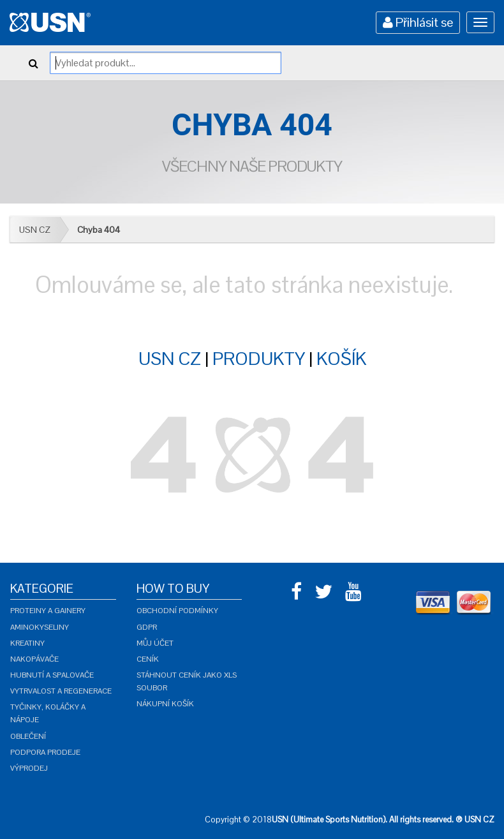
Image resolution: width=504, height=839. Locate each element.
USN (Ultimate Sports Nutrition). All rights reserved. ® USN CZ (383, 820)
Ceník (148, 659)
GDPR (147, 627)
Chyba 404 (99, 230)
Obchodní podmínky (177, 611)
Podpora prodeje (45, 752)
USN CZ (35, 230)
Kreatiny (27, 643)
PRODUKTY (259, 359)
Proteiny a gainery (48, 611)
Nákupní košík (165, 704)
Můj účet (155, 643)
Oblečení (28, 736)
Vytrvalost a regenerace (61, 691)
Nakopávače (34, 659)
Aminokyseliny (40, 627)
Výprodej (29, 768)
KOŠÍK (341, 359)
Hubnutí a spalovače (52, 675)
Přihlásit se (418, 22)
